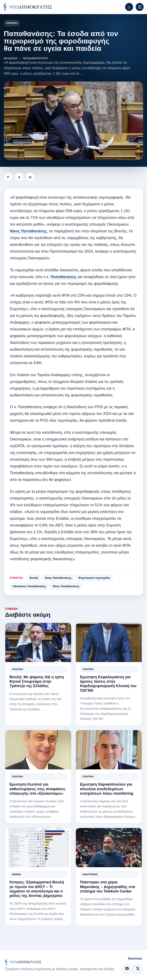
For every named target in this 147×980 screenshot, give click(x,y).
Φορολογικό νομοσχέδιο (94, 578)
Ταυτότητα (135, 958)
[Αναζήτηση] (129, 7)
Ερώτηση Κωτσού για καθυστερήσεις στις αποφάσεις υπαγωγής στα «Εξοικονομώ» (37, 789)
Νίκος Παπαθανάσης (28, 231)
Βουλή (34, 578)
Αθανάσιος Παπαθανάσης (29, 586)
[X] (138, 968)
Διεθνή (17, 874)
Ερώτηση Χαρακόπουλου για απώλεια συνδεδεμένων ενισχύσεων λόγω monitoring (107, 789)
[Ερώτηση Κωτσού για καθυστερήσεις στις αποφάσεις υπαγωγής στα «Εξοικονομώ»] (38, 750)
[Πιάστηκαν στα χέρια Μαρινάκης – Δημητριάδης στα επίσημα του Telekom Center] (109, 848)
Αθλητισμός (90, 874)
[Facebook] (127, 968)
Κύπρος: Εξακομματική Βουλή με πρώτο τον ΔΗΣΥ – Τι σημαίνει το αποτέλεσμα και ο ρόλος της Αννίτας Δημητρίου (37, 889)
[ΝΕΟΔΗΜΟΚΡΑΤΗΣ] (28, 7)
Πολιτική (12, 23)
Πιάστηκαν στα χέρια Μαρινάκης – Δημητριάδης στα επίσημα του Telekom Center (108, 887)
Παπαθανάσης (63, 277)
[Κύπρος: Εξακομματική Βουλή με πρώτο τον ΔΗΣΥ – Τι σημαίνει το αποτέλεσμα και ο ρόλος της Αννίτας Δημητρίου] (38, 848)
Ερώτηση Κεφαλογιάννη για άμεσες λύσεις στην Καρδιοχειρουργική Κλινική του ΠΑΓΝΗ (108, 684)
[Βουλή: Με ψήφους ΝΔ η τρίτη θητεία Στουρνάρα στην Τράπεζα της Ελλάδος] (38, 642)
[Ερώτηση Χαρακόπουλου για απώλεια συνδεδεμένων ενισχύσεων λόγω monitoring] (109, 750)
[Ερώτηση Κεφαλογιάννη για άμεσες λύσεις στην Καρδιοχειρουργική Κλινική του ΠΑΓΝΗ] (109, 642)
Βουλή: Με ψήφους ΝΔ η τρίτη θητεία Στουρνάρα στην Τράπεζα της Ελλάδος (37, 681)
